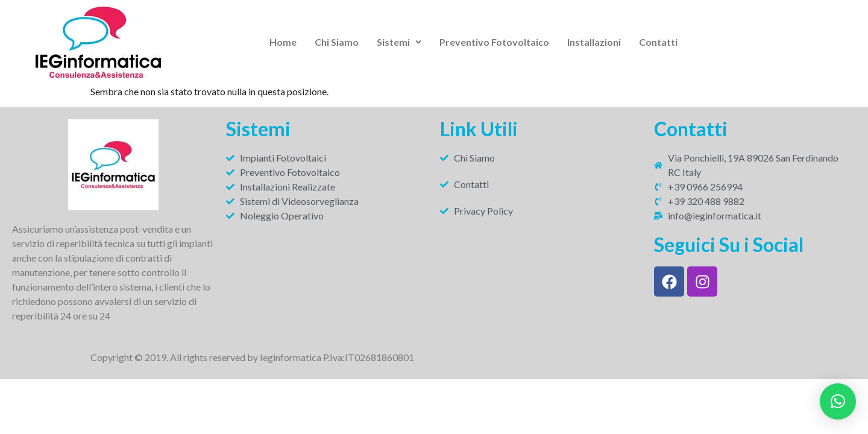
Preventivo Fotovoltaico (494, 42)
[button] (399, 42)
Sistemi (399, 42)
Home (283, 42)
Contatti (658, 42)
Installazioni (594, 42)
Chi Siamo (337, 42)
